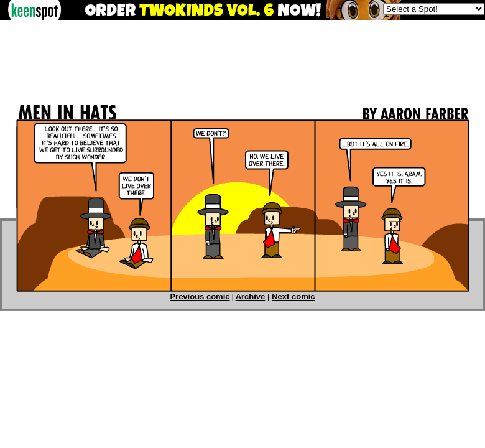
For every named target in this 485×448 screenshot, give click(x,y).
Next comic (293, 296)
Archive (251, 296)
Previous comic (200, 296)
